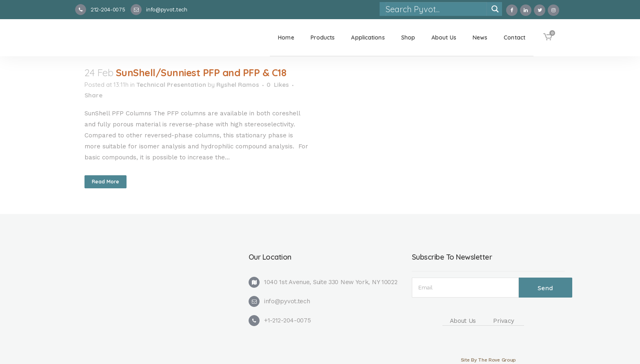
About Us (463, 321)
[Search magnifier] (495, 9)
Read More (106, 182)
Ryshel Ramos (238, 85)
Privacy (503, 321)
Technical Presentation (171, 85)
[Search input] (436, 9)
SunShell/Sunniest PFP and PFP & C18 (201, 73)
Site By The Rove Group (488, 360)
